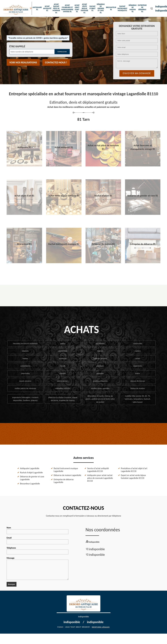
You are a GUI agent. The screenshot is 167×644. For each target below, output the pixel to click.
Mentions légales (101, 627)
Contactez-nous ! (56, 62)
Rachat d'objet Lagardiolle (31, 473)
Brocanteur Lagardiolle (30, 484)
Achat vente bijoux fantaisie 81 (84, 8)
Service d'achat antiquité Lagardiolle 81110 (98, 470)
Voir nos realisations (23, 62)
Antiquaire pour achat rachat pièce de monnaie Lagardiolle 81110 (100, 478)
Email (38, 540)
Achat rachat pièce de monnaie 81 (56, 8)
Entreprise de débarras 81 (142, 8)
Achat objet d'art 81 (77, 8)
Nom (38, 530)
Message (38, 568)
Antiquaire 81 (37, 8)
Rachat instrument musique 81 (122, 8)
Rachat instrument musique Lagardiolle (66, 470)
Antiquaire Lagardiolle (30, 468)
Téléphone (38, 550)
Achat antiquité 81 (47, 8)
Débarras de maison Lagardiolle (67, 475)
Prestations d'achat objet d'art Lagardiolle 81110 (134, 470)
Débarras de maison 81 (133, 8)
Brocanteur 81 (111, 8)
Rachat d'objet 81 (92, 8)
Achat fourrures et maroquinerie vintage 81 (67, 8)
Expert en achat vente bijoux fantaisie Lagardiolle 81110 (133, 477)
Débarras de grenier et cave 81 (101, 8)
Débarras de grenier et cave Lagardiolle (32, 478)
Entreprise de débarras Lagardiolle (64, 481)
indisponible (97, 549)
